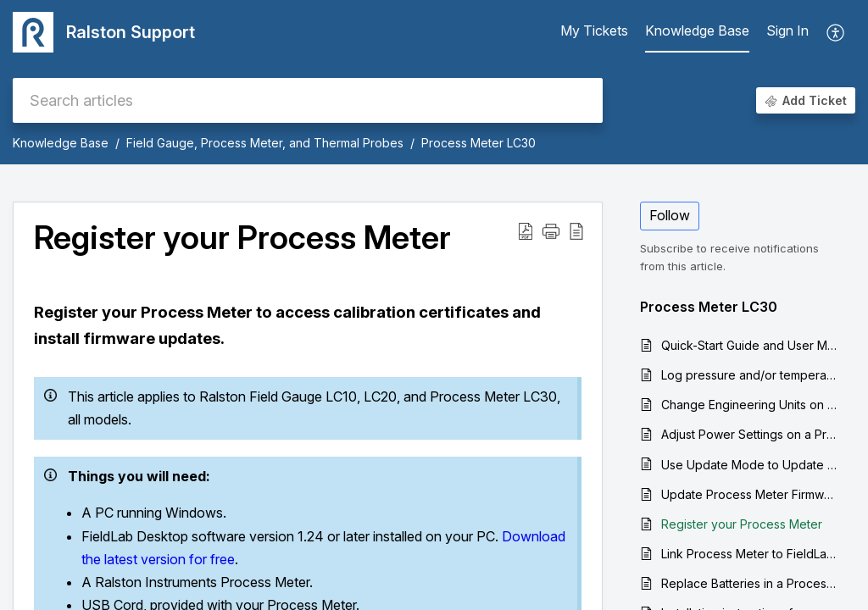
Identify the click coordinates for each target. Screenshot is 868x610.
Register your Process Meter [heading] (242, 238)
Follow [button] (670, 215)
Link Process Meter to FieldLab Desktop (750, 554)
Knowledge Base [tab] (697, 30)
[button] (836, 32)
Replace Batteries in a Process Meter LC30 (750, 583)
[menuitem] (787, 32)
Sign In (787, 30)
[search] (308, 100)
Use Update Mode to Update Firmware (750, 465)
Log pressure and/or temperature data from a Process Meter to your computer (750, 375)
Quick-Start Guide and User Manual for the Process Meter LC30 (750, 345)
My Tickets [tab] (594, 30)
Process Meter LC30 (479, 143)
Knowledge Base (61, 143)
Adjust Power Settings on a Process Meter (750, 434)
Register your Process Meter (742, 524)
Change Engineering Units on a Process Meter (750, 405)
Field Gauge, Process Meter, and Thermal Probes (265, 143)
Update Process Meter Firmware (750, 494)
